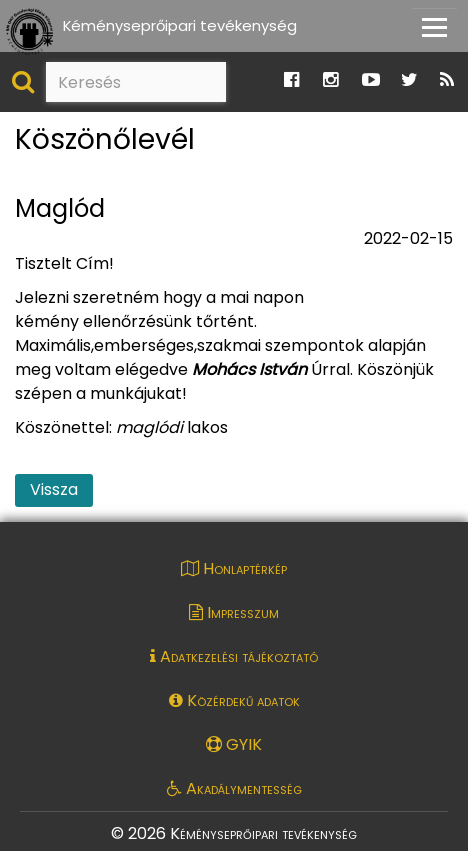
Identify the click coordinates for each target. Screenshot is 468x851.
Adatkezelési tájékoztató (234, 656)
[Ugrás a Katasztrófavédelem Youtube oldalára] (371, 80)
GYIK (234, 744)
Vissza (54, 489)
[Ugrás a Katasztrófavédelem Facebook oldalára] (291, 80)
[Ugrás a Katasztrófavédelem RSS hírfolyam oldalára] (447, 80)
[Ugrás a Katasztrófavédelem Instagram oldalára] (330, 80)
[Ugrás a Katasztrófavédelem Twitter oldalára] (409, 80)
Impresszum (234, 612)
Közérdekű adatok (234, 700)
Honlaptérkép (234, 568)
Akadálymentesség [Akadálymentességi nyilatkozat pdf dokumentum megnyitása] (234, 788)
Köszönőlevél (105, 140)
